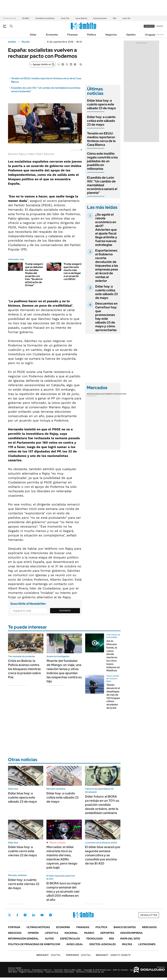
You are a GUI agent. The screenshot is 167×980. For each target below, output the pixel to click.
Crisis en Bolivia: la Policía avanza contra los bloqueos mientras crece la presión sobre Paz (24, 669)
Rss (112, 939)
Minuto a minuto (58, 843)
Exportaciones (100, 18)
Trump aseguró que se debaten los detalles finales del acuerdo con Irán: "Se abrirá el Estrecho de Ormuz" (34, 275)
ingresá (160, 26)
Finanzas (72, 35)
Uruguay (150, 35)
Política (92, 35)
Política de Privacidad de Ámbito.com (34, 944)
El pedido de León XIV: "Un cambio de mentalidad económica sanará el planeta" (102, 185)
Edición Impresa (132, 933)
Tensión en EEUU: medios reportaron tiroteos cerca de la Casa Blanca (101, 139)
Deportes (107, 933)
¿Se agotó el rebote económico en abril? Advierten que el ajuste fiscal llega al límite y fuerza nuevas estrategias (106, 230)
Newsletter (160, 34)
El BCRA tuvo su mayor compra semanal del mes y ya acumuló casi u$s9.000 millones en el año (64, 891)
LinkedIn (34, 915)
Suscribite (65, 611)
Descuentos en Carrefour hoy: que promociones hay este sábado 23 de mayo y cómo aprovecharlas (106, 317)
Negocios (111, 35)
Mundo (26, 42)
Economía (52, 35)
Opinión (131, 35)
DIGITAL (49, 955)
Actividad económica (45, 18)
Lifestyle (52, 933)
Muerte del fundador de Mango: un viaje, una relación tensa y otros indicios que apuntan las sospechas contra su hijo (64, 671)
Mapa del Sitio (130, 939)
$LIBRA (26, 18)
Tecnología (94, 939)
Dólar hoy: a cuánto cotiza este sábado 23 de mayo (101, 121)
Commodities (111, 394)
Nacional (71, 933)
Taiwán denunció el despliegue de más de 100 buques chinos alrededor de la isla (113, 696)
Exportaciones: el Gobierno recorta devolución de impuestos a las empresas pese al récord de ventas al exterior (107, 266)
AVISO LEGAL (75, 944)
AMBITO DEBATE (113, 955)
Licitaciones (147, 944)
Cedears (122, 394)
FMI (115, 18)
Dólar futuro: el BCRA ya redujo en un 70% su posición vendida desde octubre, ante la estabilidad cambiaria (102, 805)
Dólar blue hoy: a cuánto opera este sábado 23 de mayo (101, 104)
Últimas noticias (38, 927)
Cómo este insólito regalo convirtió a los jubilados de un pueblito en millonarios (102, 161)
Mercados (149, 927)
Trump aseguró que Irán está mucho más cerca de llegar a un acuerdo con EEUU (73, 272)
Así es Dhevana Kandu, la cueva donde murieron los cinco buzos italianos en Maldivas (113, 656)
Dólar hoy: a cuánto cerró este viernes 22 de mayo (24, 884)
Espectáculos (70, 939)
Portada (14, 927)
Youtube (42, 915)
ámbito (12, 42)
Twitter (10, 915)
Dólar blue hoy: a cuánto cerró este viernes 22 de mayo (22, 851)
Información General (23, 939)
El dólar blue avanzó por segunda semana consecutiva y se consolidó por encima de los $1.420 (103, 855)
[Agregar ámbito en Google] (42, 64)
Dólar (33, 35)
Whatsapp (51, 915)
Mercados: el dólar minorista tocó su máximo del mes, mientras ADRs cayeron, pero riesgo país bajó (62, 857)
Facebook (17, 915)
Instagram (25, 915)
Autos (49, 939)
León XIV (126, 18)
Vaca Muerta (81, 18)
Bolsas (100, 394)
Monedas (92, 394)
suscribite (149, 26)
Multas (127, 944)
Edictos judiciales (103, 944)
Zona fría (65, 18)
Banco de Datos (125, 927)
